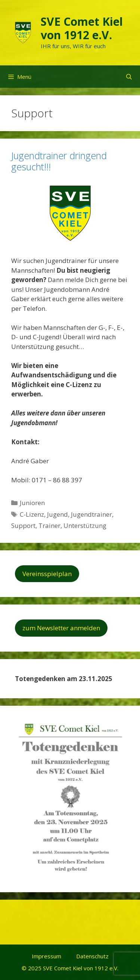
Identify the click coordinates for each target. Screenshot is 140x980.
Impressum (46, 956)
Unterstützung (85, 525)
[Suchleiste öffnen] (129, 77)
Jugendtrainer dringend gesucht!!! (59, 161)
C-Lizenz (32, 514)
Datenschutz (92, 956)
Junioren (32, 503)
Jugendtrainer (91, 514)
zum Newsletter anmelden (61, 628)
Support (23, 525)
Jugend (57, 514)
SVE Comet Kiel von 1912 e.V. (82, 28)
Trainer (49, 525)
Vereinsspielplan (47, 574)
